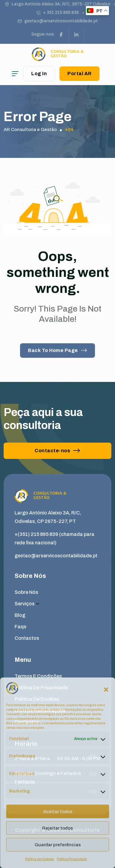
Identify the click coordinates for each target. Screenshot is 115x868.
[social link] (61, 34)
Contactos (27, 638)
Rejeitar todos (57, 828)
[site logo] (58, 58)
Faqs (20, 627)
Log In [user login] (39, 74)
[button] (106, 690)
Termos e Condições (38, 676)
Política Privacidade (72, 859)
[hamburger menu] (15, 74)
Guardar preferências (58, 845)
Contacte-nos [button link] (57, 451)
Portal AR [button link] (79, 74)
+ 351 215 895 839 (61, 13)
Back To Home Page (57, 350)
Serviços (27, 604)
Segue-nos (42, 34)
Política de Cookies (39, 859)
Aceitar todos (58, 812)
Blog (20, 615)
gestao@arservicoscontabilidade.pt (61, 21)
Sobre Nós (26, 592)
